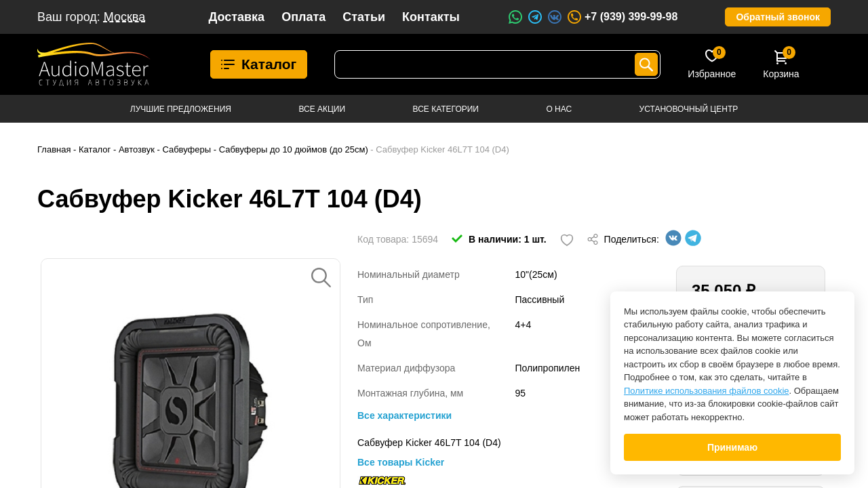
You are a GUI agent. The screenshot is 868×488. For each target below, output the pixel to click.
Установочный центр (689, 109)
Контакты (431, 17)
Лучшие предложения (181, 109)
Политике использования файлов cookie (707, 391)
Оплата (303, 17)
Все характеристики (405, 415)
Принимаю (732, 447)
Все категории (446, 109)
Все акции (322, 109)
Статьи (364, 17)
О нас (559, 109)
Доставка (236, 17)
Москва (124, 17)
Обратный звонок (778, 17)
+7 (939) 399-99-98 (622, 17)
